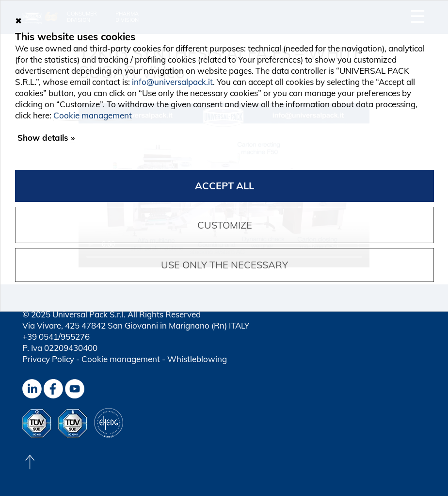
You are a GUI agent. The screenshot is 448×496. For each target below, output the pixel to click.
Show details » (46, 138)
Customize (225, 225)
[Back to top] (30, 462)
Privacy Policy (48, 359)
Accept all (224, 186)
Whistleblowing (197, 359)
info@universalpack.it (172, 82)
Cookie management (121, 359)
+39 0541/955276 (56, 337)
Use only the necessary (224, 265)
